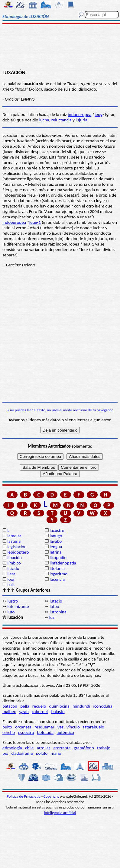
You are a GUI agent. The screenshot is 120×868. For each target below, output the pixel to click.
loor (11, 579)
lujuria (81, 120)
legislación (17, 547)
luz (52, 617)
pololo (42, 753)
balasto (58, 712)
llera (11, 574)
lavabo (56, 541)
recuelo (39, 706)
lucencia (57, 579)
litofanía (57, 568)
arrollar (44, 748)
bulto (7, 727)
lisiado (13, 568)
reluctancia (62, 120)
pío (5, 753)
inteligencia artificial (60, 813)
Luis (11, 585)
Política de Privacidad (24, 796)
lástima (14, 541)
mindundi (81, 706)
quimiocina (59, 706)
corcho (9, 732)
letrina (56, 552)
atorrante (62, 748)
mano (56, 753)
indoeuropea (79, 114)
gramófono (84, 748)
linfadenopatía (63, 563)
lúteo (54, 606)
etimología (12, 748)
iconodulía (103, 706)
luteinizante (18, 606)
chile (29, 748)
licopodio (58, 558)
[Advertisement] (60, 47)
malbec (9, 712)
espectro (26, 732)
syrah (24, 712)
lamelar (14, 536)
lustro (13, 601)
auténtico (65, 732)
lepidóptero (18, 552)
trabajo (104, 748)
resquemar (44, 727)
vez (60, 727)
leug (99, 114)
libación (15, 558)
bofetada (45, 732)
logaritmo (58, 574)
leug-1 (35, 222)
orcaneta (23, 727)
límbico (14, 563)
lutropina (58, 612)
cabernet (40, 712)
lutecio (56, 601)
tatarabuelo (94, 727)
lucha (44, 120)
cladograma (22, 753)
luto (11, 612)
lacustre (57, 530)
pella (25, 706)
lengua (56, 547)
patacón (10, 706)
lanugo (56, 536)
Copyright (51, 796)
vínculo (73, 727)
